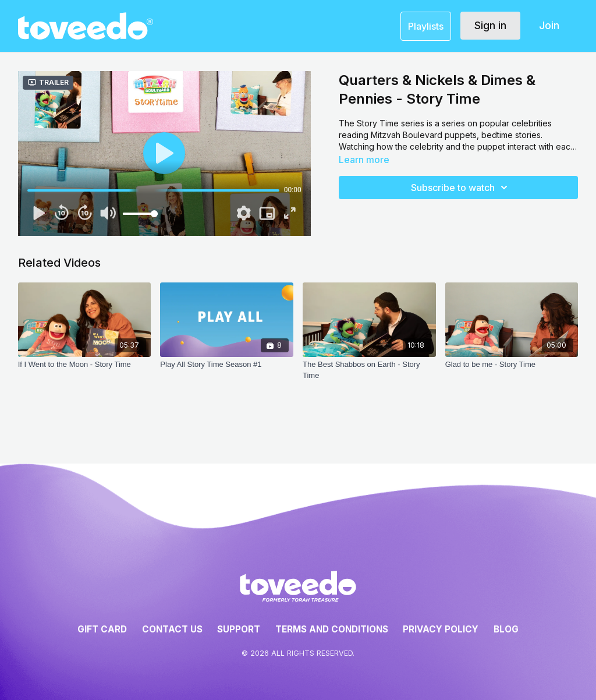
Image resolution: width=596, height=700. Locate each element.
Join (549, 25)
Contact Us (172, 629)
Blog (506, 629)
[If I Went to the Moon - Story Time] (85, 370)
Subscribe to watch (461, 188)
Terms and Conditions (332, 629)
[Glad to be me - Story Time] (512, 370)
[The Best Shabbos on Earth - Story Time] (369, 370)
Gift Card (102, 629)
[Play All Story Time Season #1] (227, 370)
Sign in (490, 25)
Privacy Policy (441, 629)
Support (239, 629)
